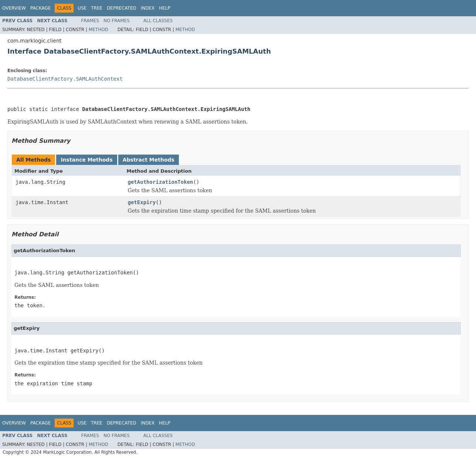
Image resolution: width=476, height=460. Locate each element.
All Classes (158, 21)
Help (165, 8)
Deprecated (122, 8)
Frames (90, 21)
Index (148, 8)
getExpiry (142, 202)
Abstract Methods (149, 160)
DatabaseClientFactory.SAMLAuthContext (65, 79)
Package (40, 8)
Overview (14, 8)
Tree (97, 8)
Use (82, 8)
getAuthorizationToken (161, 182)
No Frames (117, 21)
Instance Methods (86, 160)
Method (98, 30)
